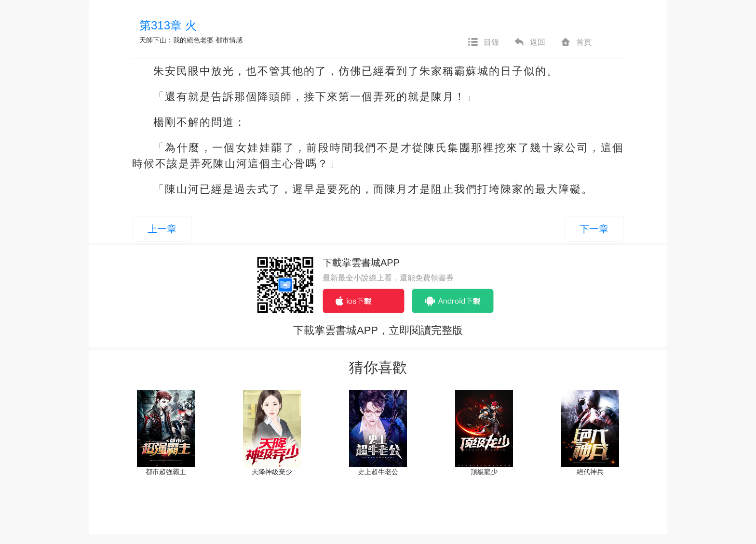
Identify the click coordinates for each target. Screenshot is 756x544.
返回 (529, 42)
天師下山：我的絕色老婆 (176, 40)
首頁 (576, 42)
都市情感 (229, 40)
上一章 (162, 229)
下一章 (594, 229)
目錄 (483, 42)
